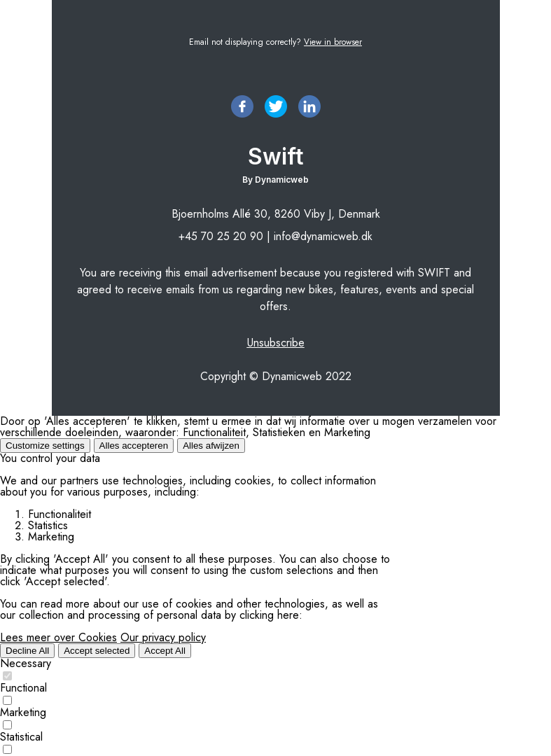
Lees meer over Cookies (58, 637)
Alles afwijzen (211, 446)
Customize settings (45, 446)
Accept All (165, 651)
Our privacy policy (163, 637)
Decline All (27, 651)
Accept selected (97, 651)
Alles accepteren (134, 446)
